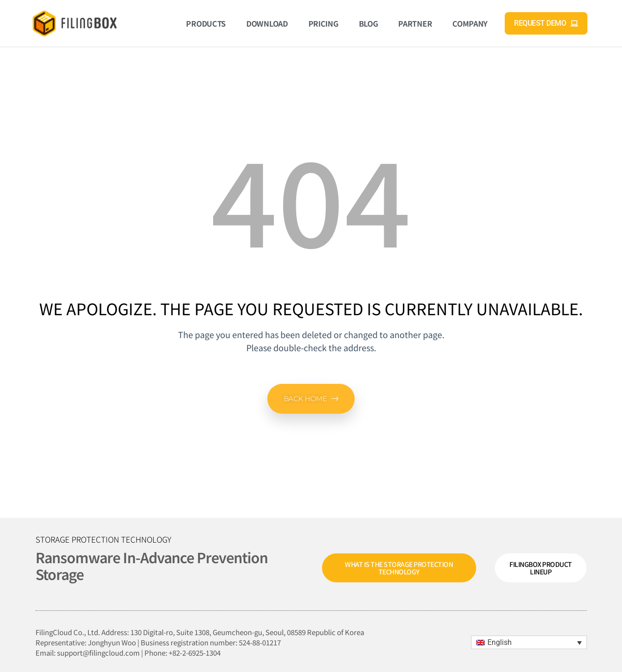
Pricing (323, 23)
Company (470, 23)
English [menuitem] (500, 642)
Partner (415, 23)
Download (267, 23)
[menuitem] (529, 642)
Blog (368, 23)
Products (206, 23)
